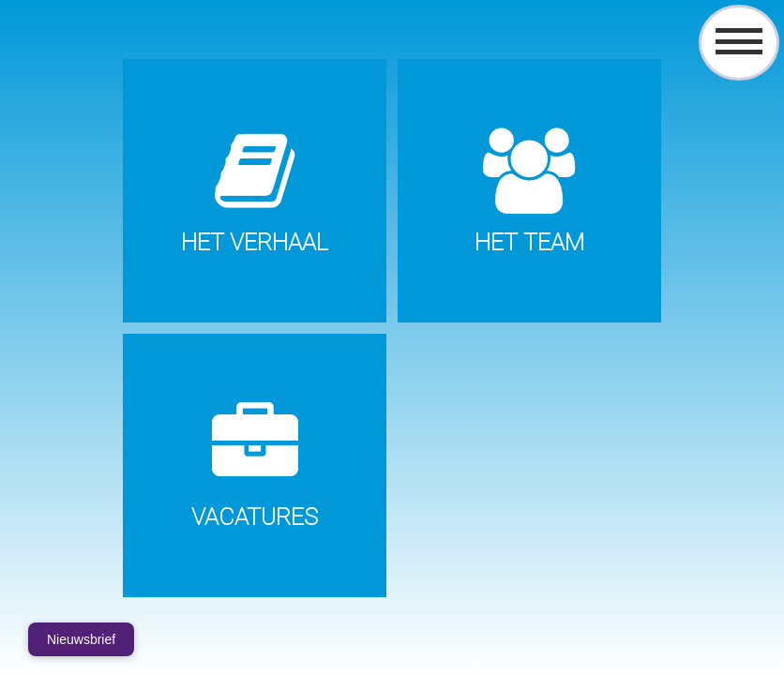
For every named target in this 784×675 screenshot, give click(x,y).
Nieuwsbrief (81, 639)
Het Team (529, 242)
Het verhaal (255, 242)
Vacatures (255, 517)
